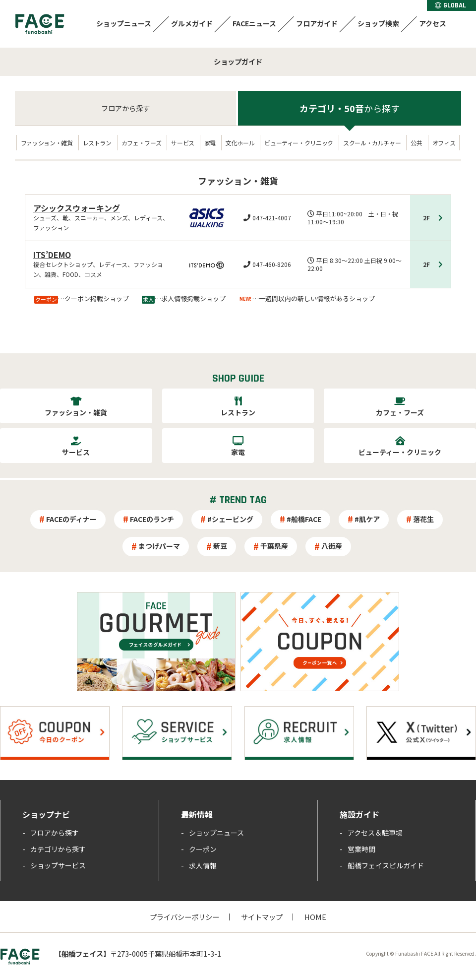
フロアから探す (55, 833)
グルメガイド (192, 23)
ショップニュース (124, 23)
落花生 (423, 519)
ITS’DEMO (52, 255)
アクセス (433, 23)
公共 (416, 143)
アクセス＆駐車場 (375, 833)
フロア (125, 108)
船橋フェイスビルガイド (386, 865)
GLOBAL (450, 5)
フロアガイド (317, 23)
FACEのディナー (71, 519)
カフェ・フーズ (141, 143)
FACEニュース (254, 23)
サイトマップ (262, 917)
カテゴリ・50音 (350, 108)
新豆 (220, 546)
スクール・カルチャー (372, 143)
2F (426, 218)
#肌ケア (367, 519)
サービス (183, 143)
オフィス (444, 143)
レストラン (97, 143)
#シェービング (230, 519)
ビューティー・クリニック (299, 143)
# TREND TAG (238, 500)
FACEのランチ (152, 519)
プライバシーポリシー (184, 917)
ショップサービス (58, 865)
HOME (315, 917)
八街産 (332, 546)
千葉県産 (274, 546)
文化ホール (240, 143)
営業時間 (361, 849)
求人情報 (203, 865)
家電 (210, 143)
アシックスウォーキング (77, 208)
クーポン (203, 849)
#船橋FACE (304, 519)
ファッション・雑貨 (47, 143)
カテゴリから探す (58, 849)
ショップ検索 (378, 23)
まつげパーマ (159, 546)
